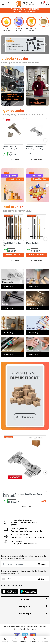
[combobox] (4, 579)
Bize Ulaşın (25, 614)
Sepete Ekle (13, 159)
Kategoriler (25, 606)
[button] (4, 45)
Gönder (43, 564)
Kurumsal (25, 599)
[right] (47, 24)
